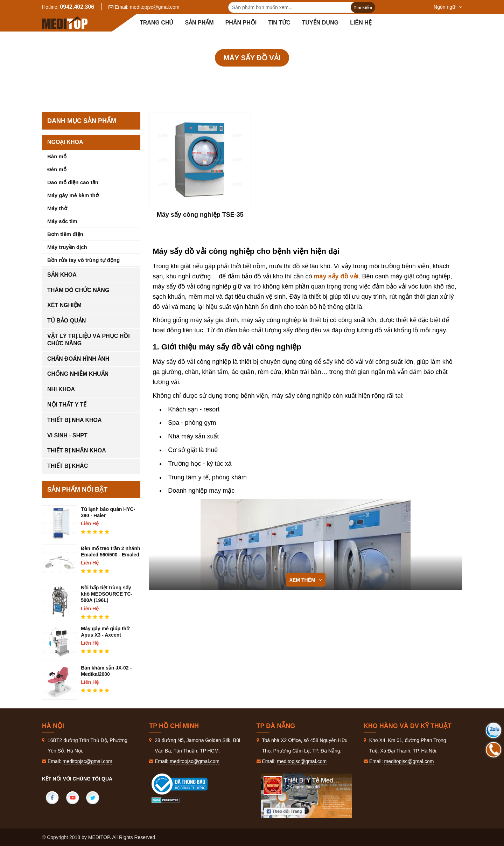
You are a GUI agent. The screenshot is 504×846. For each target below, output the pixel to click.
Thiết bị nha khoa (75, 420)
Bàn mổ (57, 156)
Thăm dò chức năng (78, 290)
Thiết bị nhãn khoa (77, 450)
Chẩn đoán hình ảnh (78, 359)
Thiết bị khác (68, 466)
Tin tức (279, 23)
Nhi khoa (61, 389)
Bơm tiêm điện (65, 234)
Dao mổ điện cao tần (73, 182)
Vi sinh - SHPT (67, 435)
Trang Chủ (176, 77)
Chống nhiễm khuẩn (265, 77)
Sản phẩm (199, 23)
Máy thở (57, 208)
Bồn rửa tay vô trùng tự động (83, 260)
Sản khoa (62, 275)
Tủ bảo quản (66, 321)
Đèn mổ (57, 169)
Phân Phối (241, 23)
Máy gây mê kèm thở (73, 195)
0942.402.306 (77, 7)
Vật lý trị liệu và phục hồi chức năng (89, 340)
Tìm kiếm (363, 8)
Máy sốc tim (62, 221)
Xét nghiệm (64, 305)
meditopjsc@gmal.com (155, 7)
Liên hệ (361, 23)
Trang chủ (156, 23)
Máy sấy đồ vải (323, 77)
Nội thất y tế (67, 405)
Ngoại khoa (65, 142)
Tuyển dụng (320, 23)
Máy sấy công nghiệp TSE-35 (200, 215)
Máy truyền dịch (67, 247)
